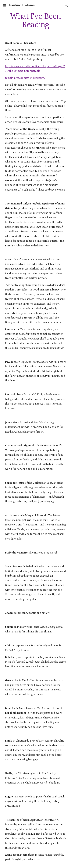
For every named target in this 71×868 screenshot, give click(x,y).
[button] (5, 5)
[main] (36, 20)
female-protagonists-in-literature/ (25, 78)
